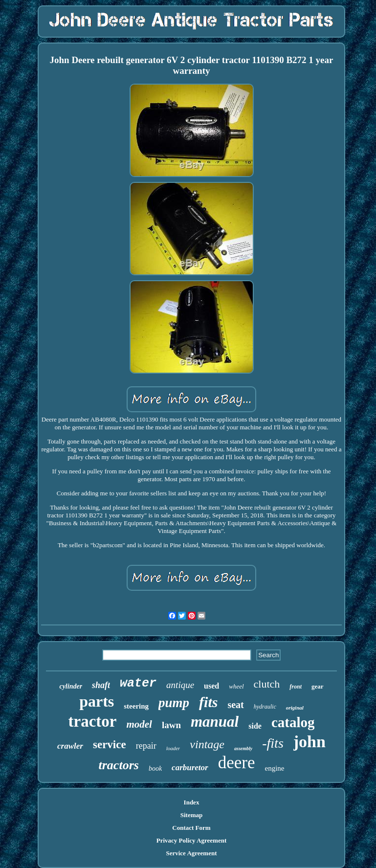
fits (208, 702)
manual (215, 722)
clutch (267, 684)
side (255, 726)
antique (180, 685)
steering (136, 706)
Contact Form (191, 828)
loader (173, 748)
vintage (207, 744)
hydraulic (265, 707)
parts (97, 701)
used (211, 686)
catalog (293, 722)
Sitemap (192, 815)
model (139, 724)
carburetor (190, 768)
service (110, 745)
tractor (93, 721)
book (155, 768)
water (138, 683)
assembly (243, 748)
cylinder (71, 686)
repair (146, 746)
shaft (101, 685)
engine (274, 768)
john (310, 742)
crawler (70, 746)
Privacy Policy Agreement (191, 840)
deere (237, 763)
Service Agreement (191, 853)
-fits (273, 743)
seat (235, 705)
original (295, 708)
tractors (119, 765)
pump (174, 703)
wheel (236, 686)
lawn (171, 725)
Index (192, 802)
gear (318, 686)
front (296, 687)
